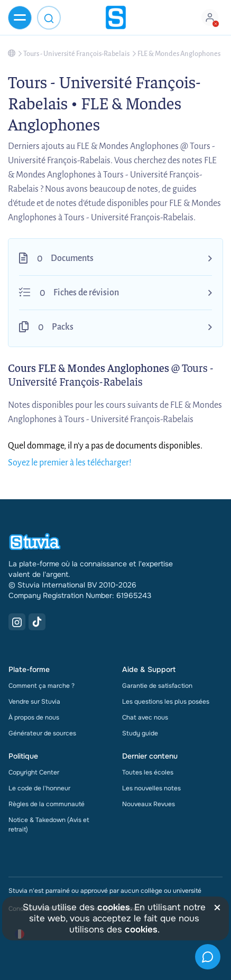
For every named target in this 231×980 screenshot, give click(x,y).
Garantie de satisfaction (157, 686)
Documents (72, 258)
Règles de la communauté (47, 804)
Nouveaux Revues (149, 804)
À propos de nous (34, 717)
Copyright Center (34, 772)
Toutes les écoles (148, 772)
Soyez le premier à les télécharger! (70, 463)
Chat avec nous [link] (145, 717)
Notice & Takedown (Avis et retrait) (49, 825)
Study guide (140, 733)
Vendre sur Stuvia (34, 702)
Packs (63, 327)
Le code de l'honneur (39, 788)
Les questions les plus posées (166, 702)
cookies (114, 907)
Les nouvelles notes (151, 788)
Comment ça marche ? (41, 686)
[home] (116, 17)
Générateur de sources (42, 733)
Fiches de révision (86, 293)
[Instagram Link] (17, 622)
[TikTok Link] (37, 622)
